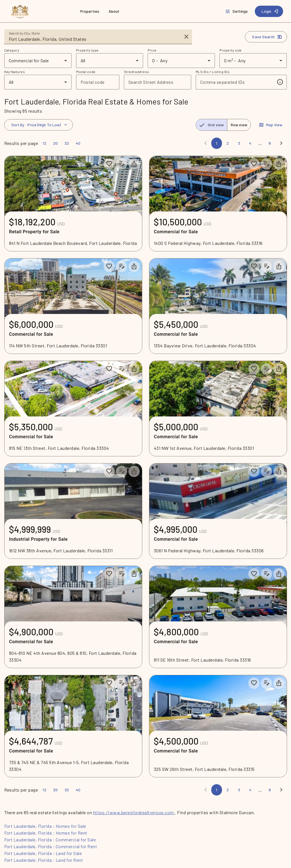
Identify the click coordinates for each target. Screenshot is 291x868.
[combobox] (94, 39)
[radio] (212, 125)
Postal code (86, 72)
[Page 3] (239, 143)
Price (152, 50)
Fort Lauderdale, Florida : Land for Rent (44, 860)
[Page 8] (270, 143)
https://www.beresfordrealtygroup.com (134, 812)
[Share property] (134, 164)
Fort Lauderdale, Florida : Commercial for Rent (51, 846)
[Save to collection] (109, 164)
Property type (87, 50)
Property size (230, 50)
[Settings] (237, 11)
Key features (15, 72)
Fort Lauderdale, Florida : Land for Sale (43, 853)
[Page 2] (228, 143)
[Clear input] (186, 37)
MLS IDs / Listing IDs (213, 72)
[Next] (281, 143)
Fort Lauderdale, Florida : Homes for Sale (45, 826)
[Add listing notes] (122, 164)
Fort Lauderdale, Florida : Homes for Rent (46, 833)
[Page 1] (216, 143)
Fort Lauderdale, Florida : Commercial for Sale (50, 840)
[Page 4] (250, 143)
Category (12, 50)
